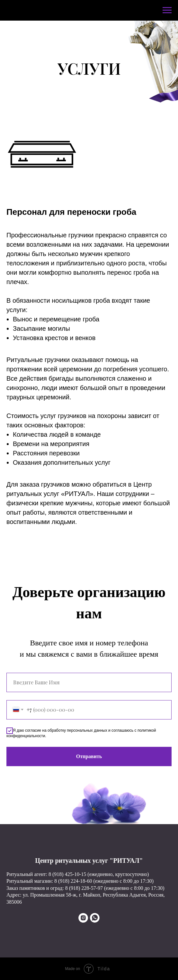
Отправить (89, 756)
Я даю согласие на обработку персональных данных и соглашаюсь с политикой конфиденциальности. (81, 733)
